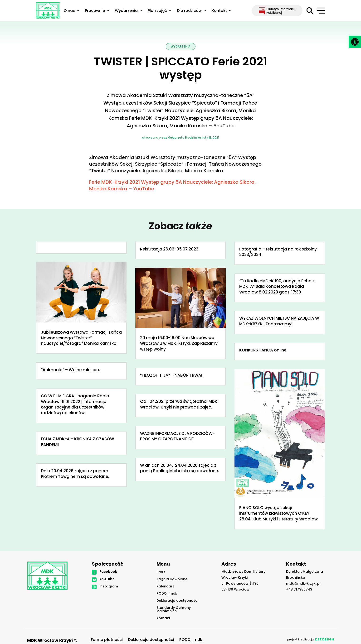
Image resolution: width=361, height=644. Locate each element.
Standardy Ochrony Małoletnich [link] (174, 610)
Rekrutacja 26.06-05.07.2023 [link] (169, 249)
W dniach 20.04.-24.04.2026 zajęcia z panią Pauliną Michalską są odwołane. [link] (180, 468)
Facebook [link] (108, 572)
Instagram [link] (109, 586)
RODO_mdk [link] (167, 594)
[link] (355, 42)
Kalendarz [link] (165, 587)
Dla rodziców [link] (189, 11)
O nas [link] (69, 11)
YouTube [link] (107, 579)
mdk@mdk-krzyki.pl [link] (303, 583)
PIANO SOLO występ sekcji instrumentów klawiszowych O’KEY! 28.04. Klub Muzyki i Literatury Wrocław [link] (278, 513)
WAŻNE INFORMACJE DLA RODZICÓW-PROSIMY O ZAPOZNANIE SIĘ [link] (177, 436)
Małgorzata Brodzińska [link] (184, 137)
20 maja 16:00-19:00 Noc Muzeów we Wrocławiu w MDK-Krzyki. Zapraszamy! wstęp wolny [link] (179, 343)
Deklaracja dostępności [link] (177, 601)
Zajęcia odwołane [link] (172, 579)
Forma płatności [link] (107, 640)
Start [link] (161, 572)
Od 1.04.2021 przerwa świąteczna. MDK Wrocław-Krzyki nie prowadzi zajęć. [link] (179, 404)
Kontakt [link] (219, 11)
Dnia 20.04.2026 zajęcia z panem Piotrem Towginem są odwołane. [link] (75, 474)
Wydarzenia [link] (126, 11)
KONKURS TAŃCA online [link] (263, 350)
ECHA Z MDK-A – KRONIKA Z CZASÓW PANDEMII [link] (78, 442)
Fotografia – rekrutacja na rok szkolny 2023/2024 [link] (278, 252)
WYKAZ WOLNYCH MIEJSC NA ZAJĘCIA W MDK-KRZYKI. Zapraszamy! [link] (279, 321)
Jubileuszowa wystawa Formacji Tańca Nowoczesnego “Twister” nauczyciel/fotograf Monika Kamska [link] (81, 338)
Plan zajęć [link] (157, 11)
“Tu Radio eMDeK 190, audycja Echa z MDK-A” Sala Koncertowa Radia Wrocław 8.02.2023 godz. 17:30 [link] (277, 287)
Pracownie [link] (95, 11)
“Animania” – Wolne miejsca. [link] (71, 370)
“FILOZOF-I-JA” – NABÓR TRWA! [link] (171, 375)
